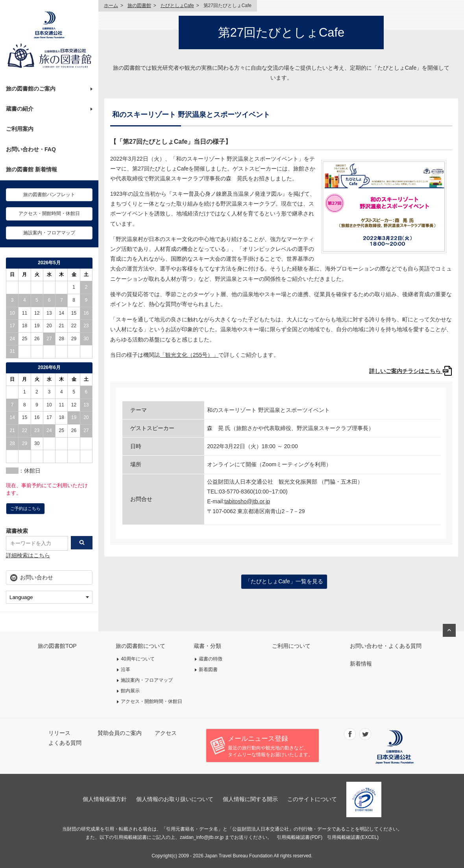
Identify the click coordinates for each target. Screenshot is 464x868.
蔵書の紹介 (20, 109)
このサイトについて (312, 799)
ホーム (111, 6)
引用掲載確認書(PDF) (299, 837)
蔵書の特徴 (211, 659)
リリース (59, 733)
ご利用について (291, 646)
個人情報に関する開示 (250, 799)
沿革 (126, 670)
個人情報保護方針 (105, 799)
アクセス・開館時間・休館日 (49, 213)
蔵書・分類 (207, 646)
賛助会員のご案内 (120, 733)
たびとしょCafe (177, 6)
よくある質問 (65, 743)
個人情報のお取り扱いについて (175, 799)
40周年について (138, 659)
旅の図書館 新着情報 (31, 169)
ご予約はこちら (25, 508)
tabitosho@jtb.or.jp (247, 501)
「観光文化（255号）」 (189, 355)
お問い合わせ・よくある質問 (386, 646)
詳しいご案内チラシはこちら (411, 371)
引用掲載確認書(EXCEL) (353, 837)
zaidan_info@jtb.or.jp (202, 837)
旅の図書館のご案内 (31, 89)
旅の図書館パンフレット (49, 195)
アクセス (166, 733)
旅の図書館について (140, 646)
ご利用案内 (20, 129)
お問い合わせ (37, 577)
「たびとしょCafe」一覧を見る (284, 581)
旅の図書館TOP (57, 646)
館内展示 (130, 691)
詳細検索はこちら (28, 555)
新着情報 (361, 664)
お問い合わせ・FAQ (31, 149)
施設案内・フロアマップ (49, 233)
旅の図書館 (139, 6)
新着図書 (208, 670)
